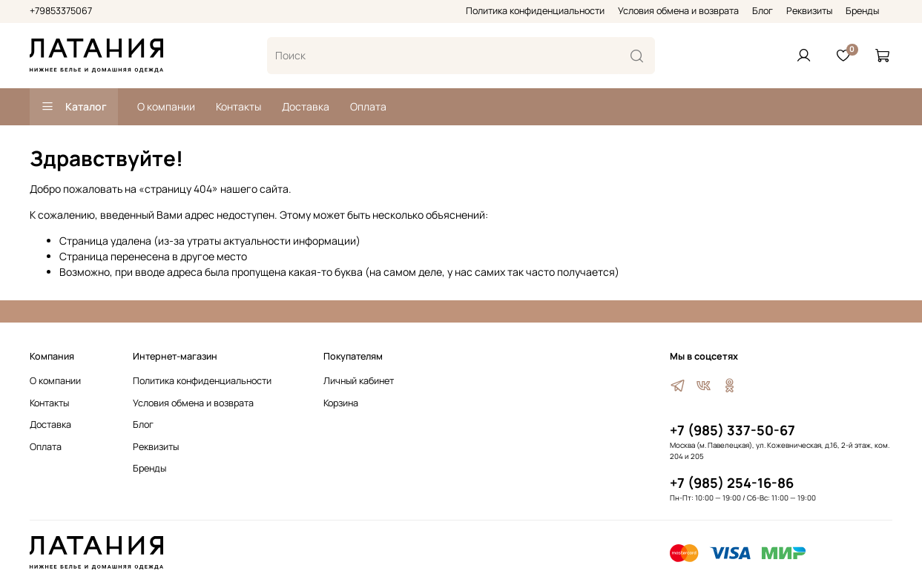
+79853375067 (61, 11)
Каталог (74, 106)
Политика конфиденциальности (535, 11)
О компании (166, 106)
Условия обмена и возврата (678, 11)
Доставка (306, 106)
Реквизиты (809, 11)
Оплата (368, 106)
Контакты (238, 106)
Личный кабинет (359, 381)
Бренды (862, 11)
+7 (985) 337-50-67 (732, 430)
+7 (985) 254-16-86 (732, 483)
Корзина (341, 403)
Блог (763, 11)
